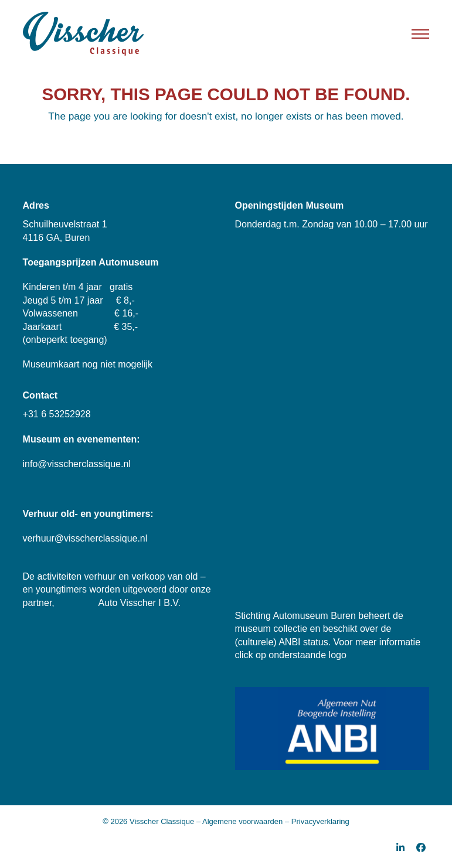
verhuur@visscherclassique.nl (85, 538)
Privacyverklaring (320, 821)
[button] (420, 34)
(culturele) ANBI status (282, 642)
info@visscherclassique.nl (77, 464)
